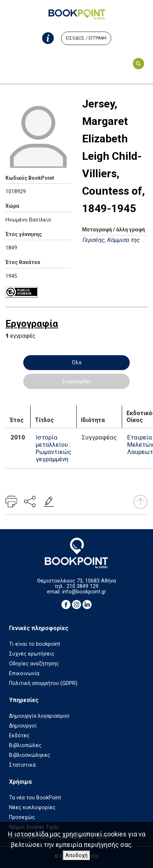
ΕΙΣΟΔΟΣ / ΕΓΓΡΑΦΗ (86, 38)
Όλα (77, 362)
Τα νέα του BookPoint (35, 798)
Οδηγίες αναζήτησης (34, 664)
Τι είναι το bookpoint (35, 644)
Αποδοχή (76, 855)
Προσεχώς (22, 817)
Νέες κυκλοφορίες (32, 808)
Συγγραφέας (77, 381)
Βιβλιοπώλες (25, 745)
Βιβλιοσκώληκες (30, 755)
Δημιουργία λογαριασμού (39, 716)
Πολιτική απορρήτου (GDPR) (43, 683)
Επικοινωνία (24, 674)
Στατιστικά (22, 765)
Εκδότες (19, 736)
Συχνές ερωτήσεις (32, 654)
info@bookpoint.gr (84, 592)
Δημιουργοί (23, 726)
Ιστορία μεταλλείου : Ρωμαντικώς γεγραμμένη (53, 448)
